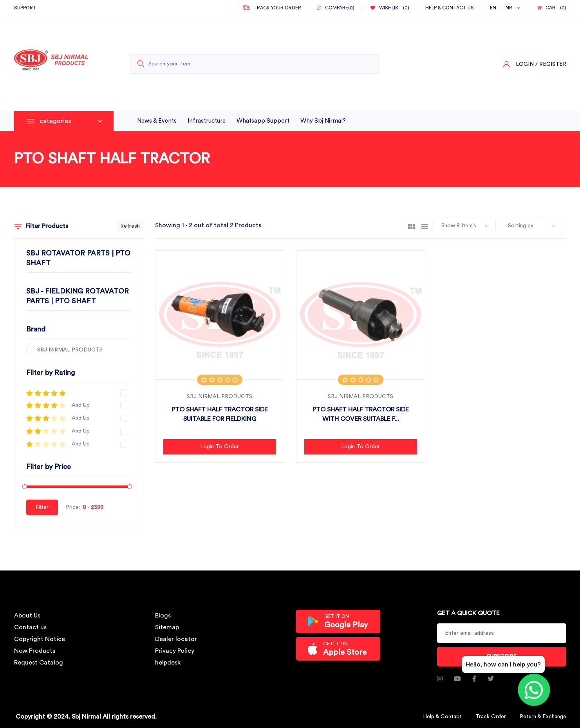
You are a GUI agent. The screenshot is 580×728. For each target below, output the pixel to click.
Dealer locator (176, 639)
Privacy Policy (175, 651)
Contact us (30, 627)
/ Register (551, 64)
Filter (42, 507)
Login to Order (220, 447)
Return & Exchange (543, 717)
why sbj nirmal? (323, 121)
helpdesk (168, 663)
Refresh (130, 226)
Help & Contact (442, 717)
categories (71, 121)
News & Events (157, 121)
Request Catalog (39, 663)
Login (525, 64)
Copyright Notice (40, 639)
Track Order (491, 717)
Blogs (163, 616)
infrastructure (207, 121)
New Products (35, 651)
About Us (27, 616)
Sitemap (167, 627)
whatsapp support (263, 121)
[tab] (411, 226)
